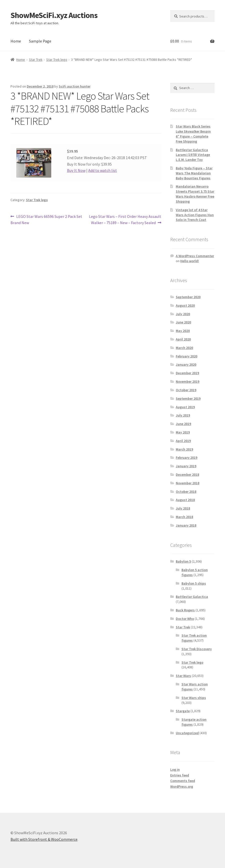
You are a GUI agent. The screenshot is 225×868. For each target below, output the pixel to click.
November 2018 (187, 483)
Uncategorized (187, 733)
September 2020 (188, 297)
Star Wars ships (194, 698)
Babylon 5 (183, 561)
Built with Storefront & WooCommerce (44, 839)
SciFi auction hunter (75, 86)
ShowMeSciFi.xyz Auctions (54, 15)
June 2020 (183, 322)
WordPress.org (182, 786)
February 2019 (186, 458)
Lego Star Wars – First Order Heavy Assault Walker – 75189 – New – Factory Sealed (125, 219)
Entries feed (180, 775)
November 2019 (187, 381)
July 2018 (183, 508)
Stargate (183, 711)
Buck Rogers (185, 610)
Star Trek (36, 60)
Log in (175, 769)
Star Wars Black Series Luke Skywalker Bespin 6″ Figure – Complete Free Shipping (193, 134)
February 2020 (186, 356)
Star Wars (183, 676)
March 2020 (184, 348)
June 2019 (183, 424)
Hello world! (189, 261)
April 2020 (183, 339)
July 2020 (183, 314)
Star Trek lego (57, 60)
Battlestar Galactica (192, 597)
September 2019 (188, 398)
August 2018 (185, 500)
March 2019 (184, 449)
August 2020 (185, 305)
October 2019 (186, 390)
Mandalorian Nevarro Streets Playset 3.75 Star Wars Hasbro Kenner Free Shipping (195, 194)
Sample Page (40, 41)
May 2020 (183, 331)
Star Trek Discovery (197, 649)
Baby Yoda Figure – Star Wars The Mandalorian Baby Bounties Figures (194, 173)
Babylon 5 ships (194, 583)
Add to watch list (103, 170)
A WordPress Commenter (195, 256)
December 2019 (187, 373)
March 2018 (184, 517)
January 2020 (186, 364)
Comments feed (183, 781)
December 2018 (187, 475)
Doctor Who (185, 619)
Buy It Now (76, 170)
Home (16, 41)
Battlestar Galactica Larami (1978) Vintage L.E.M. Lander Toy (193, 155)
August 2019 (185, 407)
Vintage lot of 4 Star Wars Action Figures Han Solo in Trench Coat (195, 215)
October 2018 (186, 492)
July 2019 (183, 415)
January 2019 (186, 466)
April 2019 (183, 441)
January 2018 (186, 525)
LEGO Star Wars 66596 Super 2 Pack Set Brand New (46, 219)
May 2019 (183, 432)
